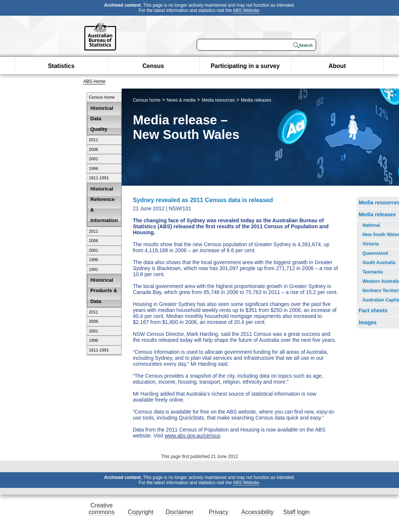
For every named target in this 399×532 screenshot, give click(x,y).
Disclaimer (180, 512)
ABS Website (246, 10)
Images (368, 322)
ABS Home (94, 81)
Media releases (256, 100)
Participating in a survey (245, 66)
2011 (93, 140)
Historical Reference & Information (104, 205)
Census (153, 66)
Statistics (61, 66)
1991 (93, 269)
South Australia (379, 263)
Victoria (371, 244)
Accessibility (257, 512)
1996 (93, 168)
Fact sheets (373, 310)
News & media (181, 100)
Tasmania (372, 272)
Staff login (297, 512)
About (337, 66)
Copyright (140, 512)
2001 (93, 159)
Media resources (218, 100)
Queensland (375, 253)
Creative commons (101, 509)
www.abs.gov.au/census (192, 436)
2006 (93, 149)
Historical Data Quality (102, 119)
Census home (102, 97)
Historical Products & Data (104, 290)
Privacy (218, 512)
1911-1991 (99, 178)
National (371, 225)
